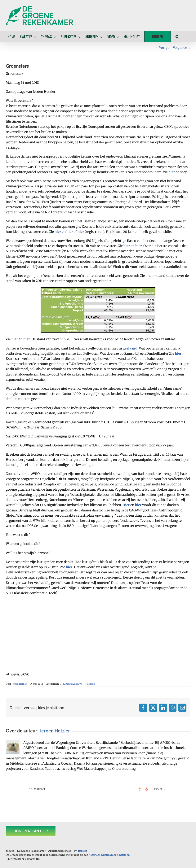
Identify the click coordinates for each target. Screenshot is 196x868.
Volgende (180, 48)
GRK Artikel (67, 684)
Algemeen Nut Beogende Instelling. (109, 855)
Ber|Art (83, 851)
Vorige (164, 48)
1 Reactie (90, 684)
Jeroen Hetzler (20, 684)
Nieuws (78, 684)
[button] (177, 37)
